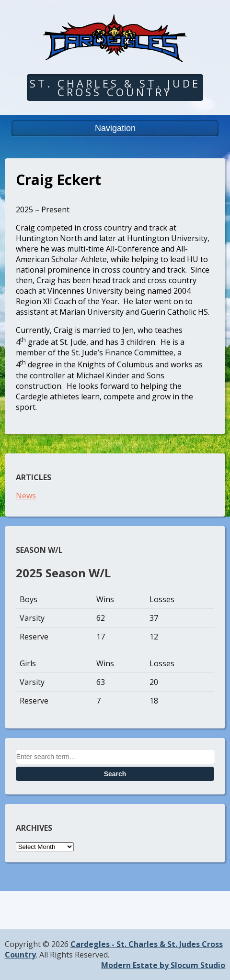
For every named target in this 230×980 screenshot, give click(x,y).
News (26, 496)
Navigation (115, 128)
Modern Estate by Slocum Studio (163, 965)
